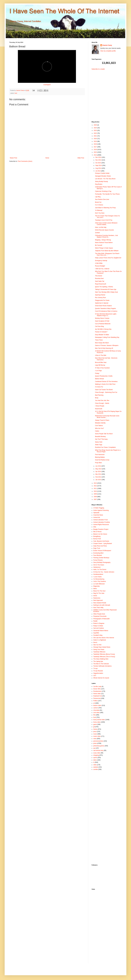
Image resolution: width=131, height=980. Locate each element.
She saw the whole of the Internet (104, 638)
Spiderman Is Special (102, 303)
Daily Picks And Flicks (100, 546)
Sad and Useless (99, 628)
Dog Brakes (99, 184)
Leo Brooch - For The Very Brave (105, 179)
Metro (95, 589)
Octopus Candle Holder (102, 173)
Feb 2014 (99, 477)
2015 (96, 152)
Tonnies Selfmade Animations (102, 666)
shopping (96, 755)
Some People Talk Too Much (104, 434)
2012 (96, 486)
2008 (96, 497)
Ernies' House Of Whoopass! (102, 551)
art (94, 703)
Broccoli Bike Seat (101, 362)
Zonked (97, 233)
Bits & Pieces (97, 532)
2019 (96, 141)
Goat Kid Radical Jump (102, 460)
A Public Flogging (99, 508)
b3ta (95, 527)
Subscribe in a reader (98, 69)
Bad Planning (99, 395)
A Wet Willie (99, 263)
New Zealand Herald (100, 603)
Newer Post (13, 158)
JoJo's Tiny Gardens (100, 581)
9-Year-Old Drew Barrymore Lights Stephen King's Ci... (106, 315)
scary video (97, 753)
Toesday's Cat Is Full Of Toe (104, 220)
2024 (96, 128)
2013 (96, 483)
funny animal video (99, 720)
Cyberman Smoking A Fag (103, 191)
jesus (95, 732)
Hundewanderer (98, 574)
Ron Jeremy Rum (100, 298)
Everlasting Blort (98, 553)
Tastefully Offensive (99, 652)
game (95, 724)
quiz (95, 748)
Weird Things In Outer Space (104, 248)
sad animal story (98, 750)
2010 (96, 491)
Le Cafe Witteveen (99, 584)
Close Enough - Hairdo (102, 403)
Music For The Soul (99, 591)
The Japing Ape (98, 661)
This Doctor (99, 276)
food (16, 93)
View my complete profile (108, 51)
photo (95, 743)
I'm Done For (99, 387)
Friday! (97, 373)
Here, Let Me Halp (101, 227)
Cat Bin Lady (97, 687)
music (95, 734)
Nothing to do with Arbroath (102, 605)
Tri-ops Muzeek (98, 671)
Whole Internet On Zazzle (101, 678)
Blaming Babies (100, 457)
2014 (96, 155)
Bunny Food (97, 539)
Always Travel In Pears (102, 420)
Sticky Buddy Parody (101, 182)
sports (95, 758)
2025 (96, 125)
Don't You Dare (100, 213)
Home (47, 158)
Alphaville (96, 513)
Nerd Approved (98, 600)
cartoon (96, 708)
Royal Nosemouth (101, 284)
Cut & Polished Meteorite (103, 324)
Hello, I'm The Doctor (100, 570)
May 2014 (99, 469)
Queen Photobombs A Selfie (104, 376)
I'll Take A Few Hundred (102, 368)
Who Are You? (99, 428)
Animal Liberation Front (101, 520)
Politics (96, 701)
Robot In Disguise (99, 623)
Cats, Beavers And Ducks (101, 541)
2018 (96, 144)
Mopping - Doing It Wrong (103, 240)
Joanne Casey (20, 90)
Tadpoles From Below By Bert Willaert (107, 251)
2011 (96, 488)
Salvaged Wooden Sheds (103, 176)
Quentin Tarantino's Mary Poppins (105, 308)
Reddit (95, 621)
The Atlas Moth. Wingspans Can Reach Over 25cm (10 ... (107, 254)
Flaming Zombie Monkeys (101, 558)
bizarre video (97, 705)
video (95, 765)
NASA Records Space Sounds (104, 230)
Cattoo (97, 431)
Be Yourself (99, 245)
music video (97, 736)
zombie (96, 769)
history (95, 729)
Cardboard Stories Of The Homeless (106, 382)
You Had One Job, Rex (102, 400)
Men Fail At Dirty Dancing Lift (104, 348)
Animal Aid (97, 517)
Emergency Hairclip (101, 261)
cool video (96, 713)
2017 (96, 147)
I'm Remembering (99, 579)
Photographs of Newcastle (101, 619)
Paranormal (97, 698)
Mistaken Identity (100, 423)
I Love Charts (97, 577)
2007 (96, 499)
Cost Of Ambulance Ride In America (106, 311)
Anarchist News (98, 515)
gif (94, 727)
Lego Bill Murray (100, 365)
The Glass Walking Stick (101, 659)
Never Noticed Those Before (104, 243)
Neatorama (97, 598)
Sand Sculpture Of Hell (102, 321)
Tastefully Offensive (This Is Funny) (104, 657)
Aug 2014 (99, 168)
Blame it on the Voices (100, 534)
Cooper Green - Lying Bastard (103, 543)
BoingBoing (97, 536)
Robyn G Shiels (98, 626)
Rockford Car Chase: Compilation (105, 447)
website (96, 767)
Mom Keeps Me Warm (102, 343)
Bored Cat (98, 202)
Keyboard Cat (98, 696)
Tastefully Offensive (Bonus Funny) (104, 654)
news (95, 739)
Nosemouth (99, 409)
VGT (95, 676)
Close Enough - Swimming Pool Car (106, 392)
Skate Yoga (99, 445)
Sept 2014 (99, 165)
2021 (96, 136)
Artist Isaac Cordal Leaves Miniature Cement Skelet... (106, 224)
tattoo (95, 760)
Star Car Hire (97, 645)
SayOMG (96, 633)
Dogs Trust (97, 548)
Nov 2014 (99, 160)
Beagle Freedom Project (101, 529)
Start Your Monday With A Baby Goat (106, 292)
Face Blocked (98, 555)
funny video (97, 722)
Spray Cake (99, 442)
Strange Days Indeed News (102, 647)
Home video (97, 694)
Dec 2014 (99, 157)
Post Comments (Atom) (25, 161)
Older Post (81, 158)
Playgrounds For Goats (102, 300)
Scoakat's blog (98, 635)
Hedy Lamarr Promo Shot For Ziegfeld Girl (108, 258)
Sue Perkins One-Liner (102, 199)
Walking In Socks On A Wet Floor (105, 384)
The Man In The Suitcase (101, 664)
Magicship (96, 586)
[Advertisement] (106, 94)
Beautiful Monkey (100, 437)
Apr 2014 (98, 472)
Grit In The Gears (99, 565)
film (94, 715)
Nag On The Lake (99, 593)
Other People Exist (99, 614)
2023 (96, 130)
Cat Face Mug (99, 326)
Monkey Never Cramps (102, 318)
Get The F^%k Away (101, 439)
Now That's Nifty (98, 608)
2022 (96, 133)
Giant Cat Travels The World (104, 390)
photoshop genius (99, 746)
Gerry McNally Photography (102, 562)
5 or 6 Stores (99, 205)
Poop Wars (98, 463)
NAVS (95, 596)
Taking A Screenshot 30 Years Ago (106, 289)
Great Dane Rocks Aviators (103, 306)
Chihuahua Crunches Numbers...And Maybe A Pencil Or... (106, 236)
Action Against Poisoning (101, 510)
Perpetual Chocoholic (100, 616)
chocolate (96, 710)
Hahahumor (97, 567)
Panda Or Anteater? (101, 332)
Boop (97, 398)
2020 (96, 139)
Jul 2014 (98, 171)
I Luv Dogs (98, 371)
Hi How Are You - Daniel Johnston (104, 572)
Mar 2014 (99, 474)
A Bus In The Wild (101, 355)
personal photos (98, 741)
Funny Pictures (98, 560)
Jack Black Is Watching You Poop (105, 208)
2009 (96, 494)
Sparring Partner (100, 295)
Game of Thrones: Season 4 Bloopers (107, 345)
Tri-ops (95, 668)
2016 (96, 150)
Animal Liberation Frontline (102, 522)
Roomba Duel (99, 278)
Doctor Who (97, 689)
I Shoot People (100, 406)
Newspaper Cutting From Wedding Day (107, 337)
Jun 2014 (98, 466)
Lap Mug (98, 197)
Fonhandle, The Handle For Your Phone (107, 194)
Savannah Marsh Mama (101, 631)
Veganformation (98, 673)
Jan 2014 (98, 480)
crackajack (47, 85)
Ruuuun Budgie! (100, 266)
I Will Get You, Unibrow (102, 269)
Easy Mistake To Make (102, 335)
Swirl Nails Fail (100, 281)
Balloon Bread (99, 379)
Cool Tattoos (99, 426)
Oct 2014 (98, 163)
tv (94, 762)
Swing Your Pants (99, 650)
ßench (95, 642)
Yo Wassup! (99, 210)
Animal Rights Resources (101, 525)
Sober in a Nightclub (100, 640)
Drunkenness (97, 691)
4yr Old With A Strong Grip (103, 329)
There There (99, 340)
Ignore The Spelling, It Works (104, 287)
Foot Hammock (100, 455)
